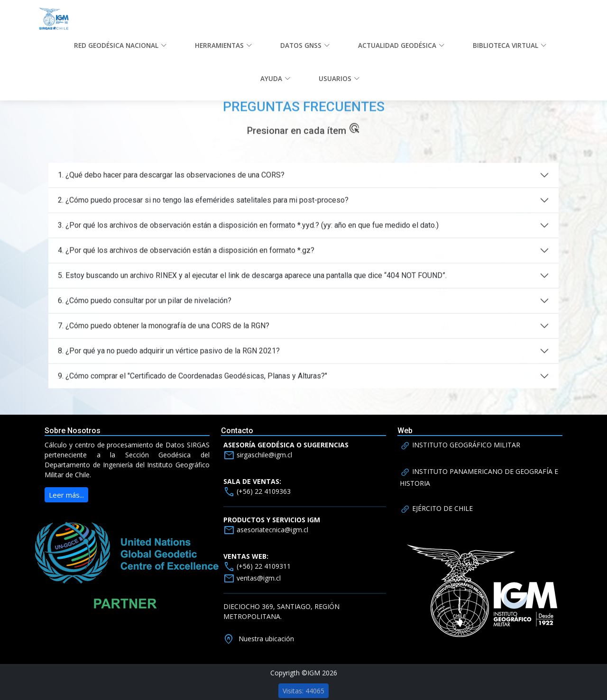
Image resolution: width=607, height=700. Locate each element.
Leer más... (66, 495)
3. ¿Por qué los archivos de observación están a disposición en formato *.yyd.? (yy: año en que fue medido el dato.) (248, 233)
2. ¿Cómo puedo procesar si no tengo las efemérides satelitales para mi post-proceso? (203, 208)
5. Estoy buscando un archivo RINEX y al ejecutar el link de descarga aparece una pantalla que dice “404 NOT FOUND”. (252, 283)
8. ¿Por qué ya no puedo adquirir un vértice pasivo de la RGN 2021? (169, 359)
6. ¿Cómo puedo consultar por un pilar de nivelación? (145, 308)
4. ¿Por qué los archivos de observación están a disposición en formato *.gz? (186, 258)
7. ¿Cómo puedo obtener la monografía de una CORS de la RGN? (164, 333)
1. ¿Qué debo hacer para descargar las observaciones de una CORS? (171, 183)
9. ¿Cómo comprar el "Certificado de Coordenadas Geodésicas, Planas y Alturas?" (193, 384)
